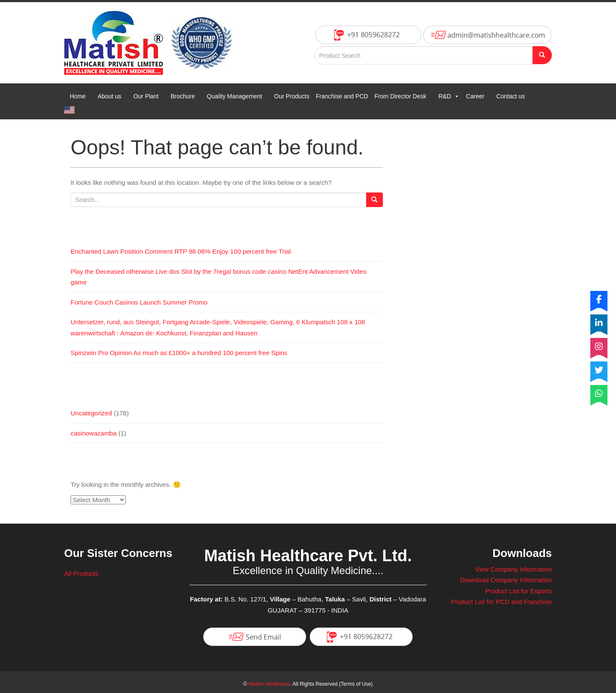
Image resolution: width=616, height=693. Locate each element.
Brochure (183, 96)
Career (475, 96)
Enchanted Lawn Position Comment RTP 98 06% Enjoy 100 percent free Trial (181, 251)
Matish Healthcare (269, 684)
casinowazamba (94, 433)
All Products (81, 573)
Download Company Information (506, 580)
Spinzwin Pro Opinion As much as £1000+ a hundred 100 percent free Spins (179, 353)
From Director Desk (400, 96)
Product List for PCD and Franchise (501, 602)
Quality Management (235, 96)
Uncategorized (91, 413)
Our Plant (146, 96)
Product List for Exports (518, 591)
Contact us (511, 96)
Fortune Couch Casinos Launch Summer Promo (139, 302)
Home (78, 96)
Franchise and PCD (342, 96)
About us (109, 96)
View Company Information (513, 569)
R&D (449, 96)
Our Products (292, 96)
